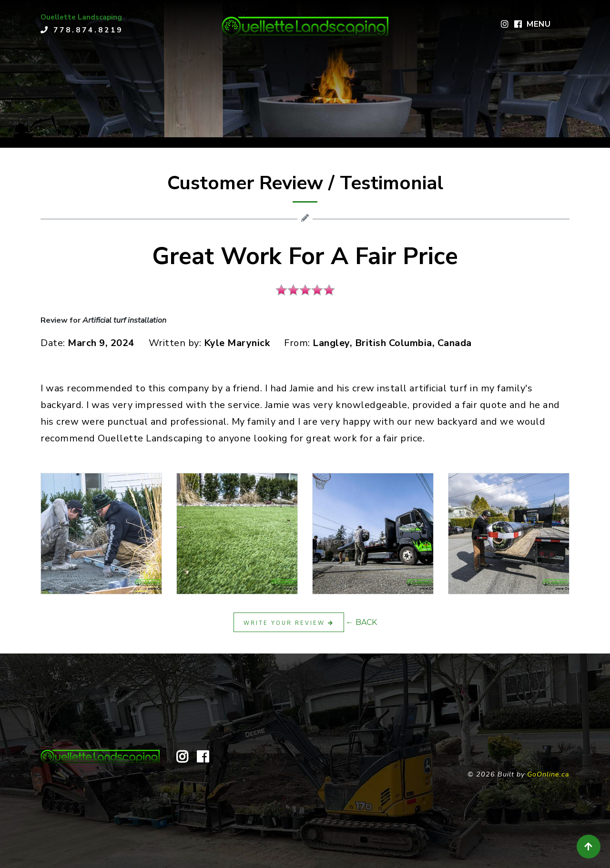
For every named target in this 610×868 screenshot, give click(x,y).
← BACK (361, 622)
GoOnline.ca (548, 774)
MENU (539, 24)
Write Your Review (289, 623)
